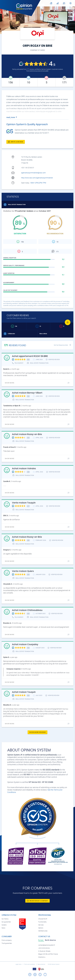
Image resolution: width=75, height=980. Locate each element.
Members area (43, 931)
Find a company (7, 940)
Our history (5, 919)
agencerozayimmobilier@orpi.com (33, 173)
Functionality (42, 922)
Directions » (42, 957)
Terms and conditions (30, 964)
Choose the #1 (43, 919)
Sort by (61, 345)
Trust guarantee (7, 943)
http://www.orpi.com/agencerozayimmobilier (37, 178)
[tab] (41, 940)
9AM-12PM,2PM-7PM (38, 183)
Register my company (37, 901)
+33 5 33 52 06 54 (44, 948)
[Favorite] (68, 322)
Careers (4, 925)
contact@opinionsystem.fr (47, 945)
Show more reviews (37, 732)
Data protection (42, 964)
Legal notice (19, 964)
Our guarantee (6, 922)
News (3, 928)
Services (41, 925)
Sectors (41, 928)
